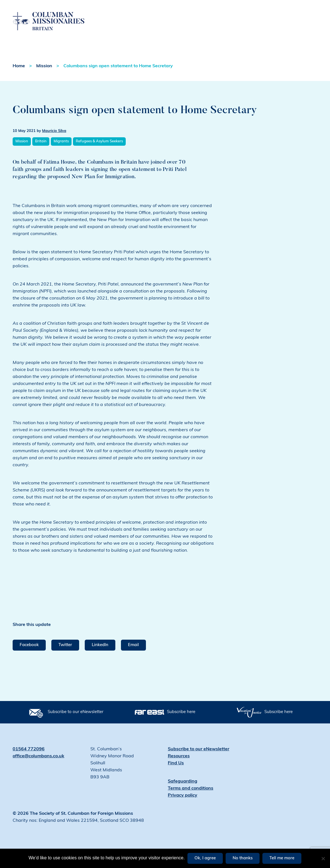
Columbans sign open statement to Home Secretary (118, 76)
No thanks (243, 858)
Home (19, 76)
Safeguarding (183, 792)
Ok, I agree (205, 858)
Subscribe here (181, 722)
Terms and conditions (191, 799)
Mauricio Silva (54, 141)
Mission (44, 76)
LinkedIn (100, 655)
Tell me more (282, 858)
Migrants (61, 151)
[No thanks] (323, 858)
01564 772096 (29, 759)
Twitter (65, 655)
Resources (179, 766)
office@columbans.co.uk (38, 766)
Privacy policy (183, 806)
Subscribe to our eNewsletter (75, 722)
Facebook (29, 655)
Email (133, 655)
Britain (41, 151)
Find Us (176, 773)
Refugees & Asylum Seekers (99, 151)
